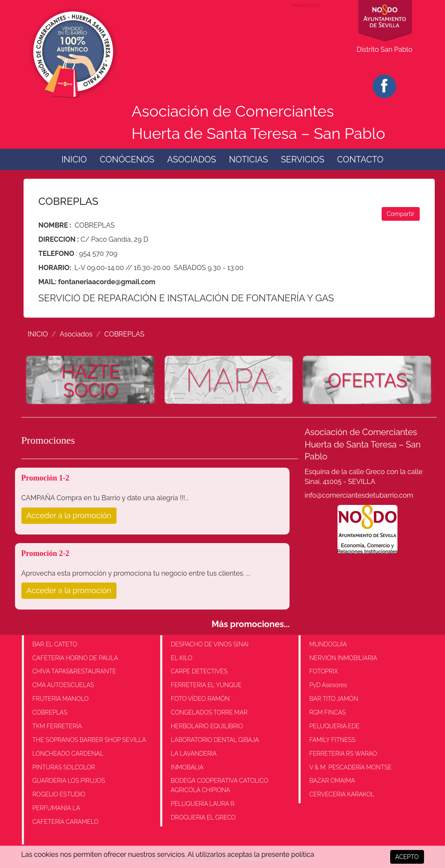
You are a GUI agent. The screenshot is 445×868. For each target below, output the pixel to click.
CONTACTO (360, 159)
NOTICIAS (248, 159)
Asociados (76, 334)
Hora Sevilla (306, 5)
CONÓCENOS (127, 159)
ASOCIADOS (191, 159)
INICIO (74, 159)
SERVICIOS (303, 159)
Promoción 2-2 (45, 553)
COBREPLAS (124, 334)
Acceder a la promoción (69, 515)
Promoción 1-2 (45, 478)
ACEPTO (407, 857)
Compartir (401, 214)
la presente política (284, 854)
